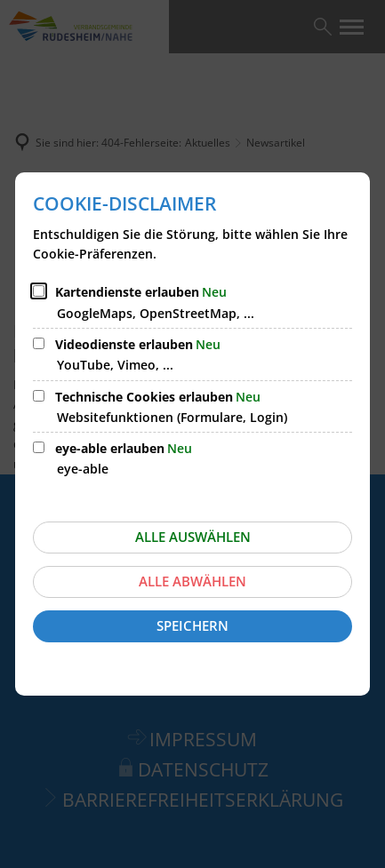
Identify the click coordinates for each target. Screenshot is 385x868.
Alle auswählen (193, 537)
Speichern (192, 625)
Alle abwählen (192, 581)
